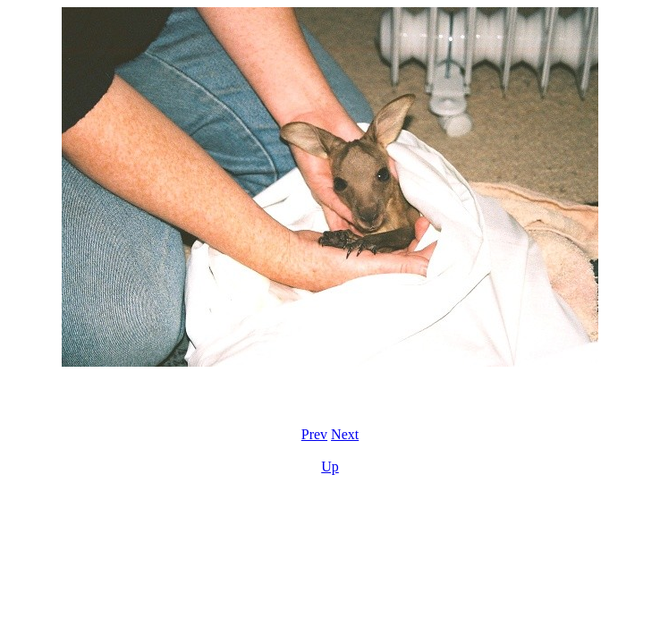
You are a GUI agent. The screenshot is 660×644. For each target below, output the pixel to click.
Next (345, 434)
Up (330, 466)
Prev (314, 434)
